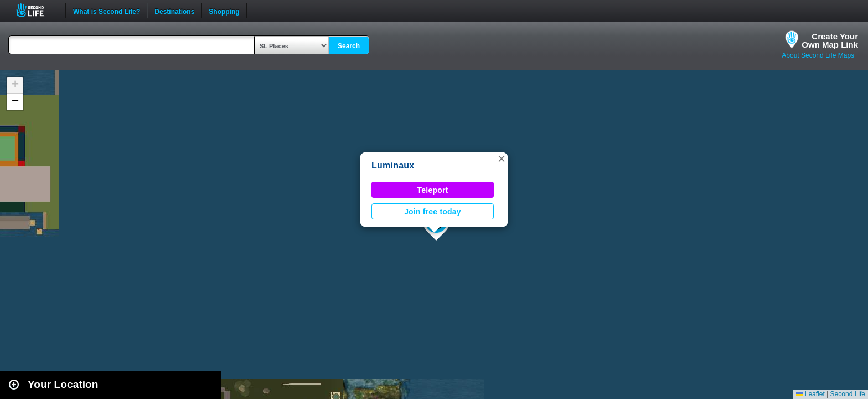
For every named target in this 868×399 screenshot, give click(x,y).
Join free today (433, 212)
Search (349, 46)
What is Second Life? (107, 11)
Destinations (174, 11)
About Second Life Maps (818, 55)
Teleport (433, 190)
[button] (502, 158)
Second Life (36, 10)
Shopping (224, 11)
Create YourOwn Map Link (830, 40)
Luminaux (393, 165)
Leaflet (810, 394)
